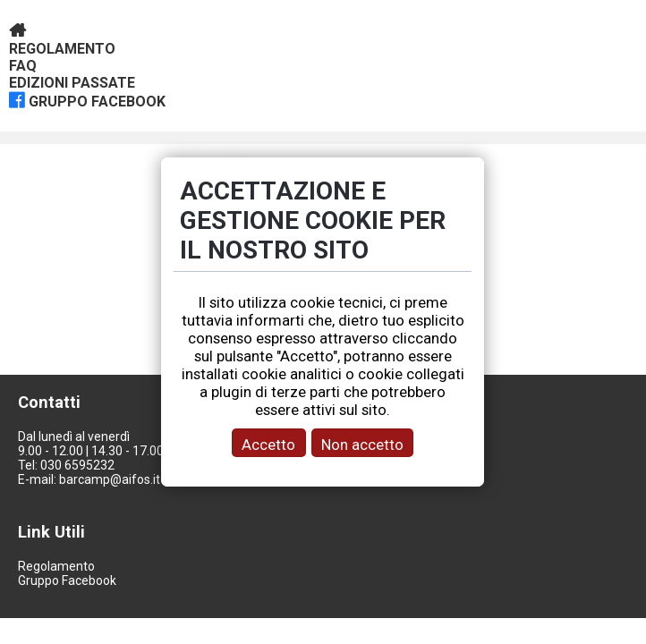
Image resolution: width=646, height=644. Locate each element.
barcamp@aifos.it (110, 479)
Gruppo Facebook (67, 580)
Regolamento (62, 49)
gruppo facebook (97, 102)
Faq (23, 66)
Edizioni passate (72, 83)
